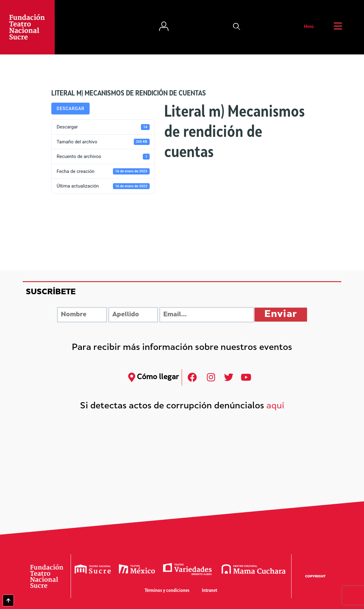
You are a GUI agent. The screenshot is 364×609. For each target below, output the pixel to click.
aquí (275, 406)
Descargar (70, 109)
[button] (237, 27)
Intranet (210, 591)
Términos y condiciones (167, 591)
